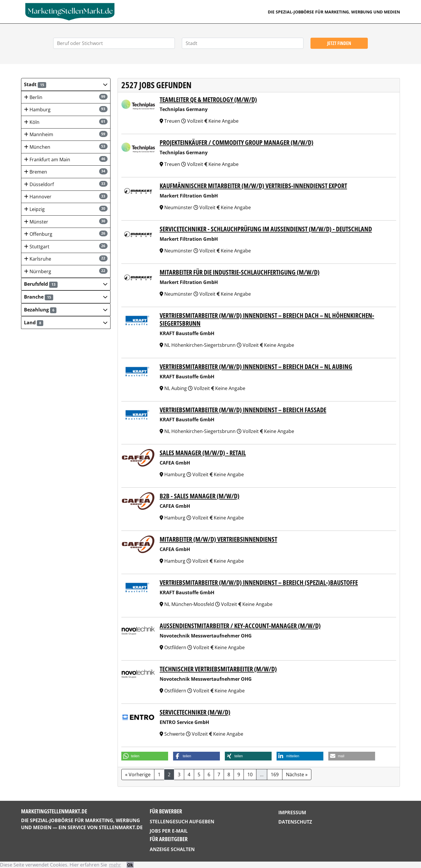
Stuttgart (66, 246)
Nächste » (297, 775)
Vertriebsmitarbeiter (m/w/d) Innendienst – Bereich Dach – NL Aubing (256, 367)
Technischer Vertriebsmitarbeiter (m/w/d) (218, 669)
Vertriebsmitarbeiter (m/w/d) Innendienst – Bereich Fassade (243, 410)
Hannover (66, 196)
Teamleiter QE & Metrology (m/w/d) (208, 99)
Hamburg (66, 109)
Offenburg (66, 234)
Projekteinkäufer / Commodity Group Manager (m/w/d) (237, 142)
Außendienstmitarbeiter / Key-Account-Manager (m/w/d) (240, 626)
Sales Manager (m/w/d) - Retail (203, 453)
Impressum (292, 812)
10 (250, 775)
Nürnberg (66, 271)
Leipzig (66, 209)
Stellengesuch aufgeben (182, 822)
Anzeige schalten (172, 849)
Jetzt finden (339, 43)
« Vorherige (138, 775)
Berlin (66, 97)
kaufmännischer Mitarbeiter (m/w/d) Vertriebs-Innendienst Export (253, 186)
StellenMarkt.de (121, 827)
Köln (66, 122)
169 (275, 775)
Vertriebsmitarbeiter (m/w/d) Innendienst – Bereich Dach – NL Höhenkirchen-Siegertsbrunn (267, 319)
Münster (66, 222)
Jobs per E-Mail (169, 831)
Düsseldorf (66, 184)
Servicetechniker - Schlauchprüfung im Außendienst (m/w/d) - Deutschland (266, 229)
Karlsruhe (66, 259)
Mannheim (66, 134)
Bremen (66, 172)
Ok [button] (130, 865)
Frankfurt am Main (66, 159)
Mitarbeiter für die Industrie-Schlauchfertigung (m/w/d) (240, 272)
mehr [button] (115, 865)
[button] (66, 84)
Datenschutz (295, 822)
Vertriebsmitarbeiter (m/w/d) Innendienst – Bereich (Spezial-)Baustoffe (259, 582)
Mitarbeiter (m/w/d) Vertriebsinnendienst (218, 539)
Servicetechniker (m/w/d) (195, 712)
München (66, 147)
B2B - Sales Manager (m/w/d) (200, 496)
